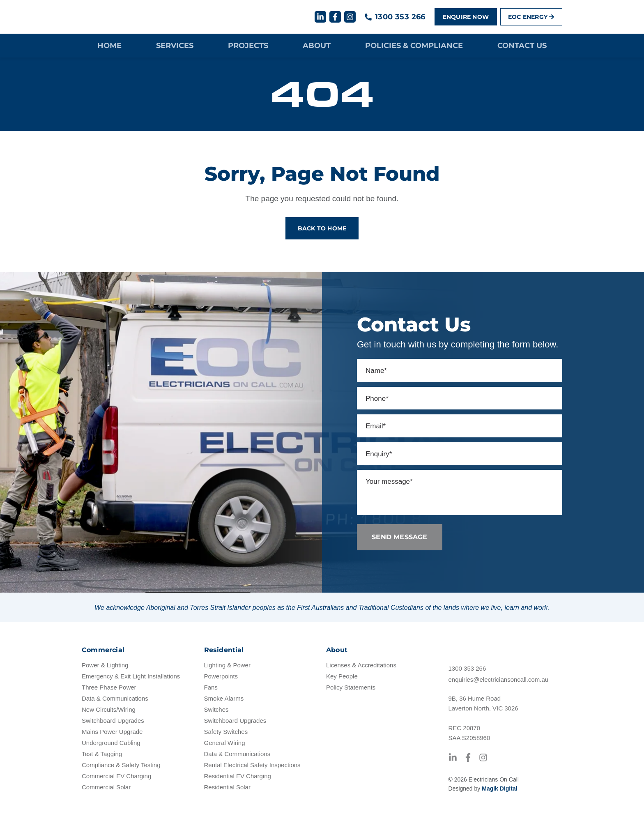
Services (175, 46)
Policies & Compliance (414, 46)
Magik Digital (499, 796)
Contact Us (522, 46)
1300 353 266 (400, 17)
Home (109, 46)
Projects (248, 46)
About (317, 46)
